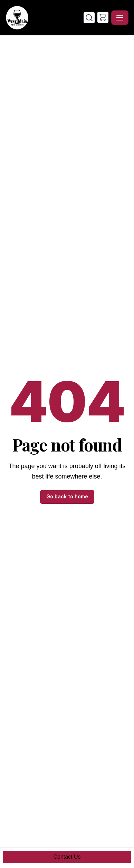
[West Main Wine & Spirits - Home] (45, 18)
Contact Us (67, 857)
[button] (103, 17)
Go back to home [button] (67, 496)
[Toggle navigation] (120, 18)
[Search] (89, 18)
